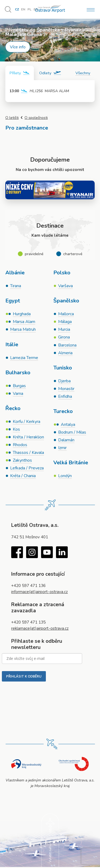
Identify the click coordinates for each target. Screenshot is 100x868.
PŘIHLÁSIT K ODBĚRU (24, 677)
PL (29, 9)
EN (23, 9)
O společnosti (36, 118)
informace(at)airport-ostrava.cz (40, 592)
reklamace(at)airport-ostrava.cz (40, 629)
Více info (18, 47)
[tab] (20, 73)
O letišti (12, 118)
